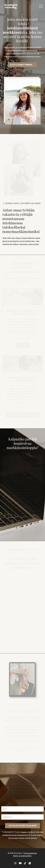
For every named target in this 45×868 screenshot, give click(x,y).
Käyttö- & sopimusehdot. (22, 856)
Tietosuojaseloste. (30, 853)
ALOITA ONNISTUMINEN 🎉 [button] (22, 65)
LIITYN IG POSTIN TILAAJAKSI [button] (23, 826)
